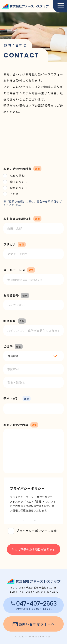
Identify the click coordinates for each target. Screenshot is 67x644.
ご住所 (8, 346)
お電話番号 (11, 295)
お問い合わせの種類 (18, 169)
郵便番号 (10, 321)
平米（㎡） (11, 398)
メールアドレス (14, 270)
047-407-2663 (36, 604)
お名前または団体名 (18, 219)
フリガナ (10, 244)
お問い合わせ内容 (16, 425)
